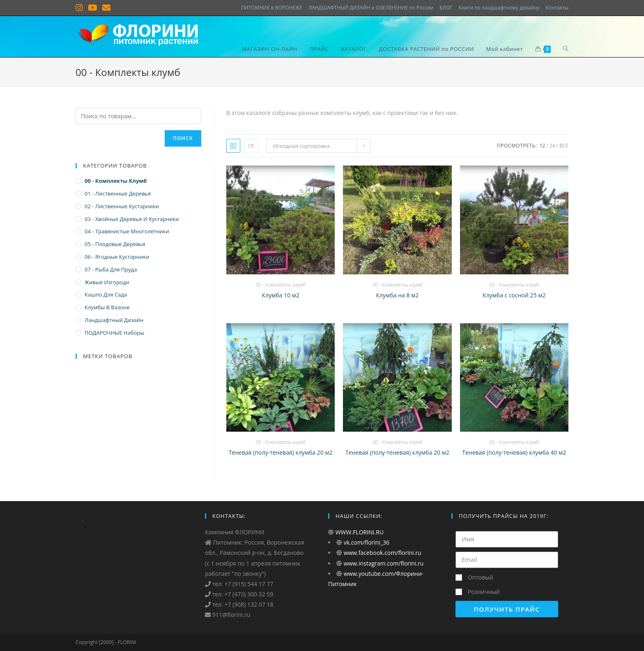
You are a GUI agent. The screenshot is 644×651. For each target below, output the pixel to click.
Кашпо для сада (106, 294)
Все (564, 146)
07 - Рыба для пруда (111, 269)
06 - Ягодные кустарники (117, 257)
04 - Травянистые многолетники (127, 231)
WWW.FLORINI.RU (359, 532)
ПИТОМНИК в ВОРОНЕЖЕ (272, 8)
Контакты (557, 8)
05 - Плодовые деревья (115, 244)
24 (552, 146)
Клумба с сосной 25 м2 (514, 295)
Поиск (183, 138)
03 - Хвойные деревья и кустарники (132, 219)
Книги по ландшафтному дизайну (499, 8)
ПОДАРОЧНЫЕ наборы (114, 333)
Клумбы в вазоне (107, 307)
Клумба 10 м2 (281, 295)
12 (543, 146)
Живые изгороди (107, 282)
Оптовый (481, 577)
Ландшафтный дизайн (114, 320)
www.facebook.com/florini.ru (382, 553)
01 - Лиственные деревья (118, 193)
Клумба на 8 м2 (398, 295)
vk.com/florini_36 (366, 542)
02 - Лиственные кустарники (122, 206)
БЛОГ (446, 8)
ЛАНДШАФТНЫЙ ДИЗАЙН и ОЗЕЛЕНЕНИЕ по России (371, 8)
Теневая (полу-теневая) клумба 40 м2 (514, 452)
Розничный (484, 592)
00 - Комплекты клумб (280, 285)
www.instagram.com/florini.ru (383, 563)
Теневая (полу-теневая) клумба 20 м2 (281, 452)
